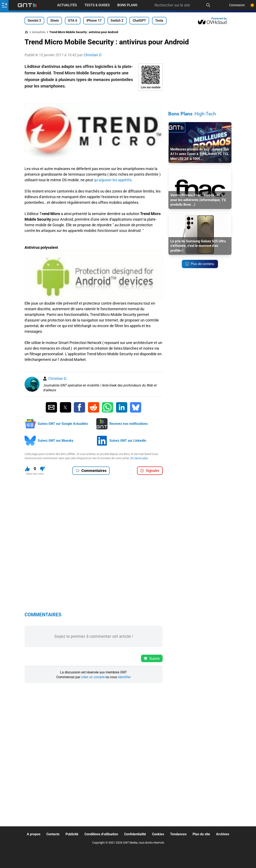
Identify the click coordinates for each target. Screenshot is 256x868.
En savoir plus (139, 458)
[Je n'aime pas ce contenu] (42, 469)
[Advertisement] (94, 97)
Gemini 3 (34, 21)
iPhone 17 (94, 21)
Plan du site (201, 834)
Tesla (159, 21)
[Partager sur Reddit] (94, 407)
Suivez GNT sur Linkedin (128, 441)
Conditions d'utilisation (101, 834)
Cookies (158, 834)
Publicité (72, 834)
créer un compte (93, 677)
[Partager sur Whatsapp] (108, 407)
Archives (223, 834)
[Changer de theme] (252, 5)
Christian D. (58, 378)
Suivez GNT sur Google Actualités (63, 424)
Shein (55, 21)
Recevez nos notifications (129, 424)
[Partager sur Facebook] (79, 407)
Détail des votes (35, 474)
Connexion (237, 5)
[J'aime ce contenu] (27, 469)
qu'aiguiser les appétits (113, 180)
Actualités (67, 5)
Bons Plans (127, 5)
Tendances (178, 834)
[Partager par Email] (51, 407)
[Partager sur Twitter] (66, 407)
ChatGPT (139, 21)
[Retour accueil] (27, 5)
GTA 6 (73, 21)
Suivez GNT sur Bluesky (56, 441)
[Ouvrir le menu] (4, 5)
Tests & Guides (97, 5)
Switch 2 (117, 21)
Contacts (53, 834)
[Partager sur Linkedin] (122, 407)
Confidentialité (135, 834)
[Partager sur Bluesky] (136, 407)
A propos (34, 834)
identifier (124, 677)
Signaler (150, 471)
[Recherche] (208, 5)
